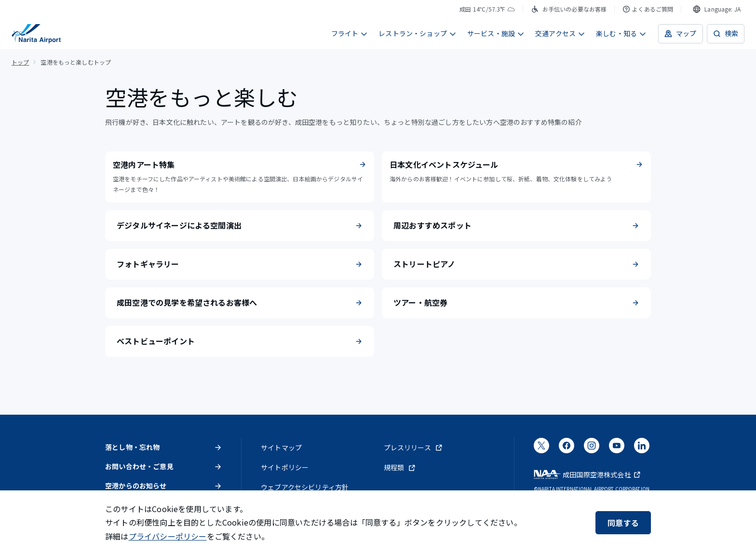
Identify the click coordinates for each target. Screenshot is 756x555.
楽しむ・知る (621, 33)
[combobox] (717, 9)
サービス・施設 (496, 33)
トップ (20, 62)
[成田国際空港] (36, 34)
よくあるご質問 (648, 9)
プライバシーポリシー (168, 536)
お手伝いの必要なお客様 (569, 9)
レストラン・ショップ (418, 33)
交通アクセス (560, 33)
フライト (350, 33)
